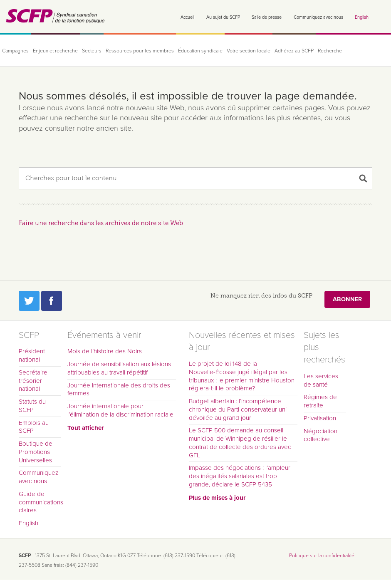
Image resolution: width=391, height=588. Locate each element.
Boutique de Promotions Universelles (36, 452)
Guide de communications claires (40, 502)
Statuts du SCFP (32, 406)
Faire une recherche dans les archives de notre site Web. (102, 223)
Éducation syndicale (200, 51)
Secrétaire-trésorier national (34, 381)
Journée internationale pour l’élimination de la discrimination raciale (120, 410)
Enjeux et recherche (55, 51)
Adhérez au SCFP (294, 51)
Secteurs (92, 51)
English (362, 17)
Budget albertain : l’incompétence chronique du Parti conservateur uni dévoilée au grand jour (238, 409)
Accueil (187, 17)
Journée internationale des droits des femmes (119, 390)
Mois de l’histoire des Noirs (105, 351)
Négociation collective (320, 435)
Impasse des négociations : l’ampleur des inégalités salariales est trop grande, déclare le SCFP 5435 (240, 476)
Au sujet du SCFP (223, 17)
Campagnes (15, 51)
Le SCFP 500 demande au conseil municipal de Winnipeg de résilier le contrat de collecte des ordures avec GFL (240, 443)
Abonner (347, 299)
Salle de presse (267, 17)
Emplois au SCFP (34, 427)
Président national (32, 355)
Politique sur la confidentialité (322, 556)
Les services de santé (321, 380)
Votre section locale (249, 51)
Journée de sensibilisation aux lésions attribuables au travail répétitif (119, 368)
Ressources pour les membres (140, 51)
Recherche (330, 51)
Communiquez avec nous (318, 17)
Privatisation (320, 418)
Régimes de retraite (320, 401)
